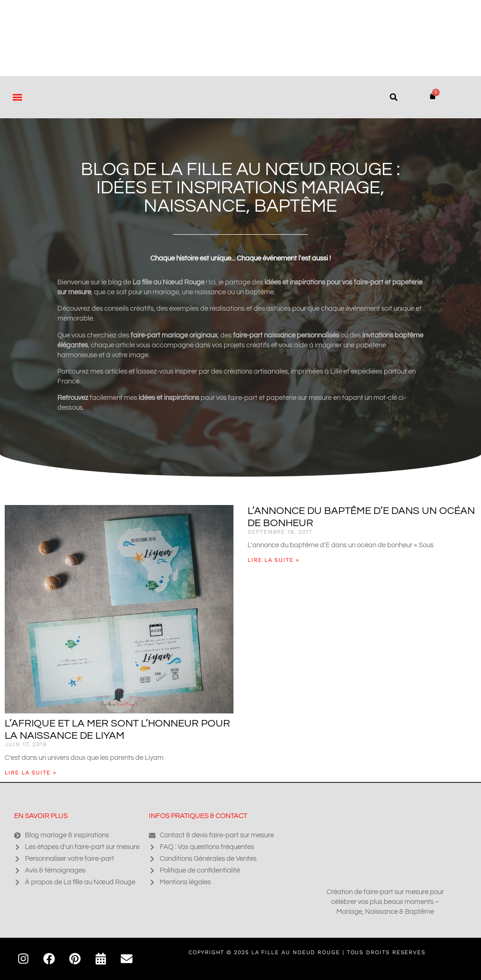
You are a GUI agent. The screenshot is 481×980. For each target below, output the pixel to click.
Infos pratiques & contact (198, 816)
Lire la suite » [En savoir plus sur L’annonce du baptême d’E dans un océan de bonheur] (273, 560)
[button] (17, 97)
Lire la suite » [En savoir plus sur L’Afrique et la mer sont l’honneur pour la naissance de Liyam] (31, 773)
